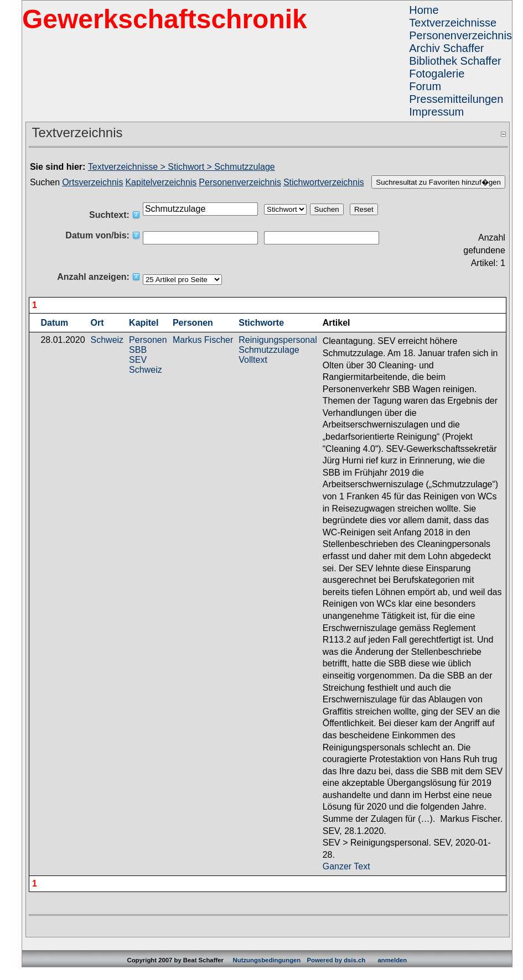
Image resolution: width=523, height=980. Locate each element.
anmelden (392, 960)
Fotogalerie (437, 74)
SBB (138, 350)
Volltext (253, 360)
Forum (425, 86)
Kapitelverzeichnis (161, 182)
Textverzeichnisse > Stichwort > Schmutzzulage (182, 167)
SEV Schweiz (146, 365)
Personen (193, 323)
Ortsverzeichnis (92, 182)
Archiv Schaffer (446, 48)
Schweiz (107, 340)
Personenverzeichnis (460, 35)
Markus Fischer (203, 340)
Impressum (436, 112)
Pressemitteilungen (456, 99)
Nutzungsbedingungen (267, 960)
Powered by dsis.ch (336, 960)
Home (424, 10)
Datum (54, 323)
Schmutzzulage (269, 350)
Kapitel (144, 323)
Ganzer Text (346, 866)
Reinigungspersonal (278, 340)
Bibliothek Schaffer (455, 61)
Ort (97, 323)
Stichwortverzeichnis (324, 182)
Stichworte (261, 323)
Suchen (45, 182)
